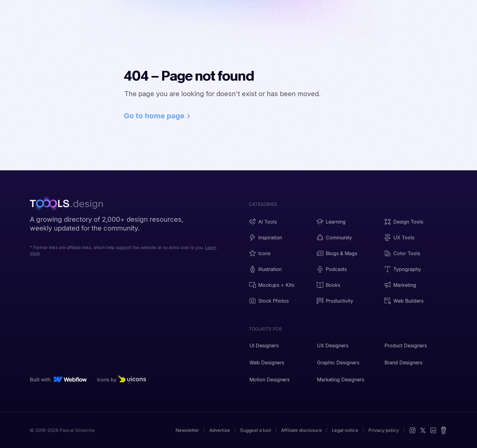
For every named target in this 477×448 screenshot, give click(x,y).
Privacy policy (384, 430)
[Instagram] (413, 430)
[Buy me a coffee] (444, 430)
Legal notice (345, 430)
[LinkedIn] (433, 430)
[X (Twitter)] (423, 430)
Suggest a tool (256, 430)
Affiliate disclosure (301, 430)
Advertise (220, 430)
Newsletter (187, 430)
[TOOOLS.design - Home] (69, 204)
